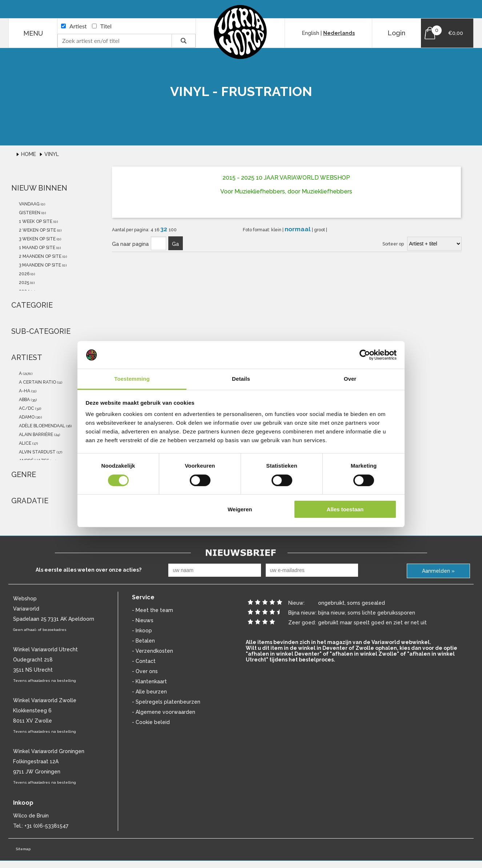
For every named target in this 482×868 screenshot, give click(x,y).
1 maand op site (37, 248)
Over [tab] (350, 379)
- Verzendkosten (152, 651)
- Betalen (143, 641)
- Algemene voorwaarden (164, 712)
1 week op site (35, 221)
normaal (298, 229)
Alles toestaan (345, 509)
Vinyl (52, 154)
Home (29, 154)
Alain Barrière (35, 435)
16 (157, 230)
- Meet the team (152, 610)
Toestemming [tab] (132, 379)
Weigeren (240, 509)
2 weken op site (37, 230)
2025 (23, 283)
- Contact (144, 661)
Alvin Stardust (37, 452)
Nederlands (339, 33)
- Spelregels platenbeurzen (166, 702)
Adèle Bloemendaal (41, 426)
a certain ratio (37, 382)
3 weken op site (37, 239)
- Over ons (145, 671)
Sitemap (23, 849)
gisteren (29, 213)
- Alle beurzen (149, 692)
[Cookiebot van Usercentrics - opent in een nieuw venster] (365, 355)
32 (164, 229)
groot (320, 230)
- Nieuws (143, 620)
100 (173, 230)
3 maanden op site (39, 265)
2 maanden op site (40, 256)
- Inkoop (142, 631)
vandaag (29, 204)
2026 (24, 274)
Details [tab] (241, 379)
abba (24, 400)
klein (277, 230)
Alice (25, 443)
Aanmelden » (438, 571)
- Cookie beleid (151, 722)
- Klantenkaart (149, 681)
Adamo (26, 417)
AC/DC (26, 408)
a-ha (24, 391)
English (311, 33)
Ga (175, 244)
